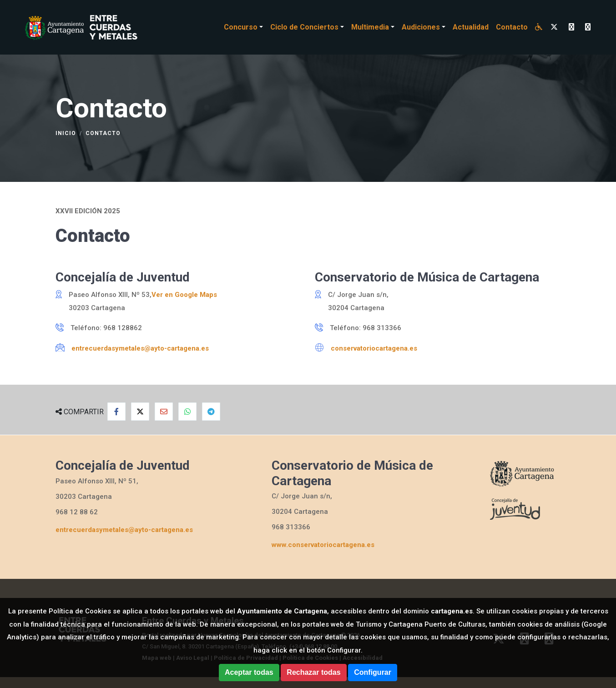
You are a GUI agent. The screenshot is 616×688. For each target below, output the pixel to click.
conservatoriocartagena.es (374, 348)
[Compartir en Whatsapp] (187, 412)
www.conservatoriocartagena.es (323, 545)
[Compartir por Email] (164, 412)
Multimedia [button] (370, 27)
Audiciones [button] (421, 27)
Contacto (512, 27)
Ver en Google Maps (184, 295)
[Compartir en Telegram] (211, 412)
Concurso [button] (241, 27)
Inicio (66, 133)
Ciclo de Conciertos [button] (304, 27)
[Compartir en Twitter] (140, 412)
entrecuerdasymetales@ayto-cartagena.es (140, 348)
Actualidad (471, 27)
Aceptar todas (249, 672)
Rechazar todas (313, 672)
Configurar (373, 672)
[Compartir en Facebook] (116, 412)
